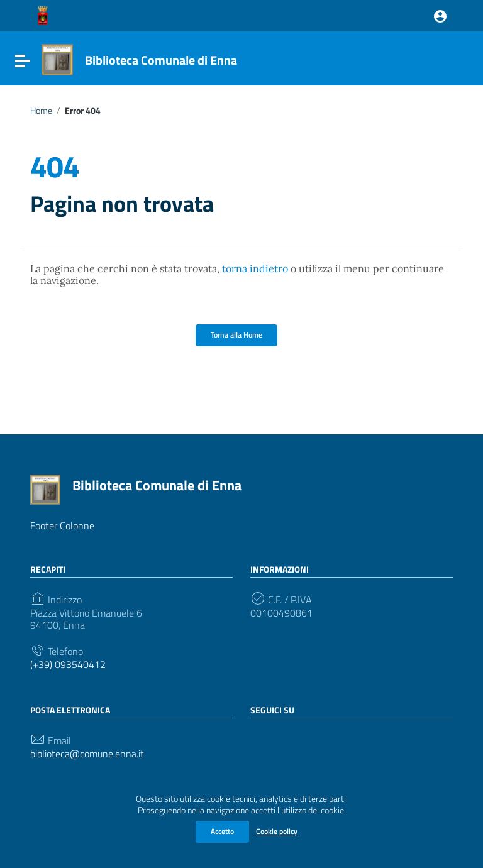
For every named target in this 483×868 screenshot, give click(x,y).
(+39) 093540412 (68, 665)
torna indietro (255, 268)
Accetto (222, 831)
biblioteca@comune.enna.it (87, 754)
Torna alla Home (236, 335)
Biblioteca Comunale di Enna (161, 60)
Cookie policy (277, 831)
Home (41, 111)
